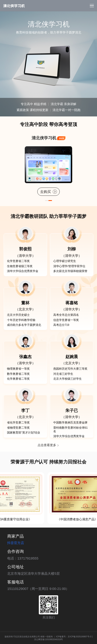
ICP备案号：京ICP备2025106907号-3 (74, 637)
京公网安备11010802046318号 (49, 639)
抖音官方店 (16, 543)
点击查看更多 (48, 445)
